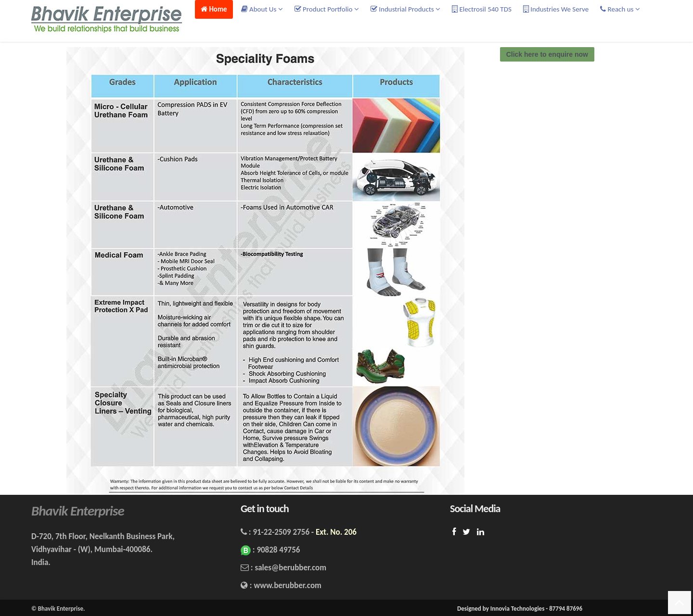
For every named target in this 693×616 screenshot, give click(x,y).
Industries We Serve (556, 9)
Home (214, 9)
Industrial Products (405, 9)
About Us (262, 9)
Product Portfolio (327, 9)
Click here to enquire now (547, 54)
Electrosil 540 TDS (482, 9)
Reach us (620, 9)
